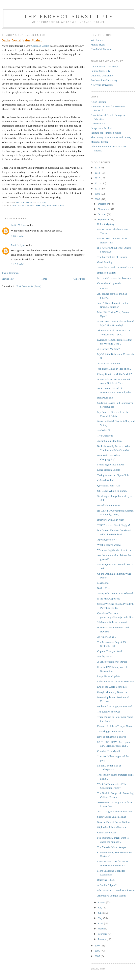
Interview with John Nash (111, 520)
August (102, 902)
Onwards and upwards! (109, 283)
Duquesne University (102, 76)
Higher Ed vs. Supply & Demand (115, 706)
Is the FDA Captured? (109, 599)
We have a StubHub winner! (112, 622)
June (101, 913)
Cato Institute (98, 123)
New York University (102, 85)
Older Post (79, 279)
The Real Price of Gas (109, 712)
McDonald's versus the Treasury (114, 278)
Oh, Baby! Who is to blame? (112, 491)
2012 (98, 178)
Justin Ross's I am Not (109, 363)
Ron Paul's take (105, 398)
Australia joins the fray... (110, 441)
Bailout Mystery (106, 224)
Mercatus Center (99, 142)
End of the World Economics (112, 687)
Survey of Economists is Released (115, 593)
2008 (98, 199)
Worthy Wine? (105, 656)
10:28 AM (18, 236)
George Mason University (104, 66)
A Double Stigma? (107, 885)
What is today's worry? (109, 545)
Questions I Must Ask (108, 486)
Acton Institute (99, 102)
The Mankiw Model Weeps (111, 847)
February (103, 934)
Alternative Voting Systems (112, 896)
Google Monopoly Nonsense (112, 692)
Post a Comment (11, 273)
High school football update (112, 827)
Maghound (103, 583)
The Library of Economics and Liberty (111, 137)
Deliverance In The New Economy (115, 681)
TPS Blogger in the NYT (110, 731)
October (102, 214)
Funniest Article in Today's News (114, 726)
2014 (98, 168)
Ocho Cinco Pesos (107, 833)
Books (17, 206)
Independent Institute (102, 128)
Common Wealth (40, 46)
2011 (98, 183)
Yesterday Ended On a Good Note (115, 267)
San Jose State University (104, 80)
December (104, 204)
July (100, 908)
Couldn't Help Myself (108, 751)
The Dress (102, 288)
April (101, 923)
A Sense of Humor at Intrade (112, 662)
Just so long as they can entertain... (115, 811)
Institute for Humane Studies (106, 133)
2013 (98, 173)
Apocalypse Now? (107, 540)
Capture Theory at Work (110, 651)
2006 (98, 951)
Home (44, 279)
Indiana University (100, 71)
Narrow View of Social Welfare (114, 822)
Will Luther (97, 40)
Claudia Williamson (101, 49)
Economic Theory (34, 206)
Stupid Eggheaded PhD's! (111, 465)
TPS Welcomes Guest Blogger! (113, 525)
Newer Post (8, 279)
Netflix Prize (104, 588)
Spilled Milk (104, 430)
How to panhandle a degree (111, 737)
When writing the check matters (114, 550)
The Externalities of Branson (112, 257)
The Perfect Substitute (69, 16)
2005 (98, 956)
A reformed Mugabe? (108, 349)
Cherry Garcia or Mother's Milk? (114, 374)
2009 (98, 194)
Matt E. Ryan (18, 245)
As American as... (106, 637)
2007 (98, 946)
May (101, 918)
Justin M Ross (19, 225)
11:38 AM (17, 264)
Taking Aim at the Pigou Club (113, 475)
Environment (56, 206)
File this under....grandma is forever (116, 890)
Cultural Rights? (106, 480)
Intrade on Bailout (107, 273)
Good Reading (105, 262)
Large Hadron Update (108, 470)
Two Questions (105, 436)
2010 (98, 189)
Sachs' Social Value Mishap (112, 817)
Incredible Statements (108, 505)
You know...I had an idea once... (114, 369)
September (104, 219)
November (104, 209)
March (102, 929)
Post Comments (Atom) (29, 286)
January (102, 939)
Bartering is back (106, 880)
